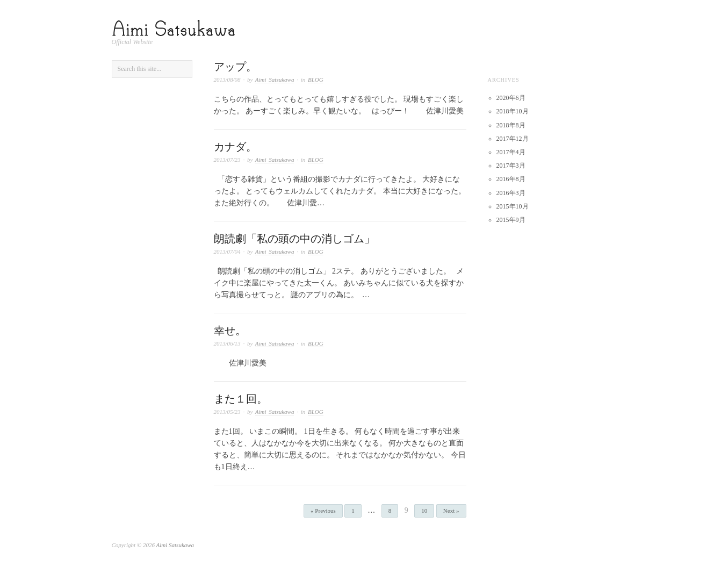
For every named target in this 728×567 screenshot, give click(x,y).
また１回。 (241, 399)
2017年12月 (513, 139)
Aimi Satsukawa (275, 80)
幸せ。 (230, 331)
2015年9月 (511, 220)
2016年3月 (511, 193)
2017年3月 (511, 166)
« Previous (323, 511)
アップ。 (235, 67)
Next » (451, 511)
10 (424, 511)
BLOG (316, 80)
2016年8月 (511, 179)
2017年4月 (511, 152)
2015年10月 (513, 206)
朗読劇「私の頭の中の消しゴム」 (294, 239)
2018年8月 (511, 125)
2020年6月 (511, 98)
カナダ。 (235, 147)
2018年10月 (513, 111)
